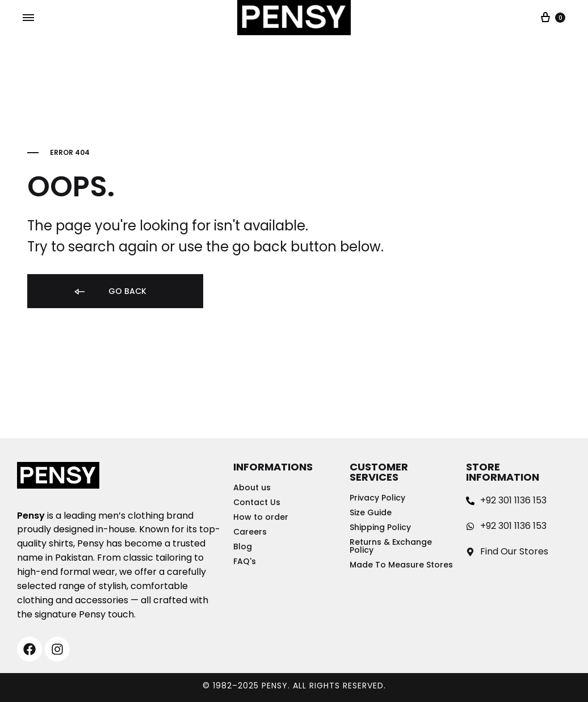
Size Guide (371, 512)
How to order (261, 517)
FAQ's (245, 561)
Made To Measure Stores (401, 565)
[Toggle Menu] (28, 18)
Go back (110, 292)
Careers (250, 532)
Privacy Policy (377, 498)
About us (252, 487)
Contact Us (257, 502)
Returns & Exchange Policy (391, 546)
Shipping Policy (380, 527)
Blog (243, 547)
